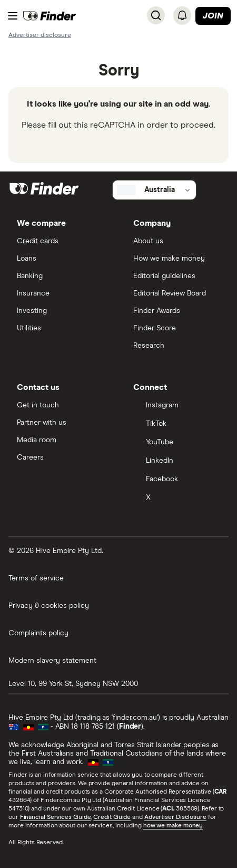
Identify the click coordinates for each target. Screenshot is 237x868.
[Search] (156, 15)
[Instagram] (177, 406)
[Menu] (13, 16)
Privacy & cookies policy (49, 606)
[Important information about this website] (40, 35)
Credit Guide (112, 817)
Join (213, 16)
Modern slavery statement (52, 661)
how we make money (173, 826)
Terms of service (36, 578)
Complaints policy (38, 633)
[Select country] (154, 190)
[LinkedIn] (177, 461)
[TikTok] (177, 425)
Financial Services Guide (56, 817)
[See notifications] (182, 15)
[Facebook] (177, 480)
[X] (177, 498)
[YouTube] (177, 443)
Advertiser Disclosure (175, 817)
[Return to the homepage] (50, 16)
